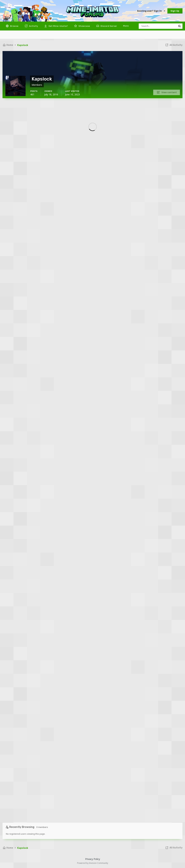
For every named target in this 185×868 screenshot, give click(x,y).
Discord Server (108, 26)
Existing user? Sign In (151, 11)
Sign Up (175, 11)
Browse (14, 26)
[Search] (158, 26)
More (126, 26)
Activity (33, 26)
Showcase (84, 26)
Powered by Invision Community (93, 863)
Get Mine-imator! (58, 26)
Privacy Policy (93, 859)
